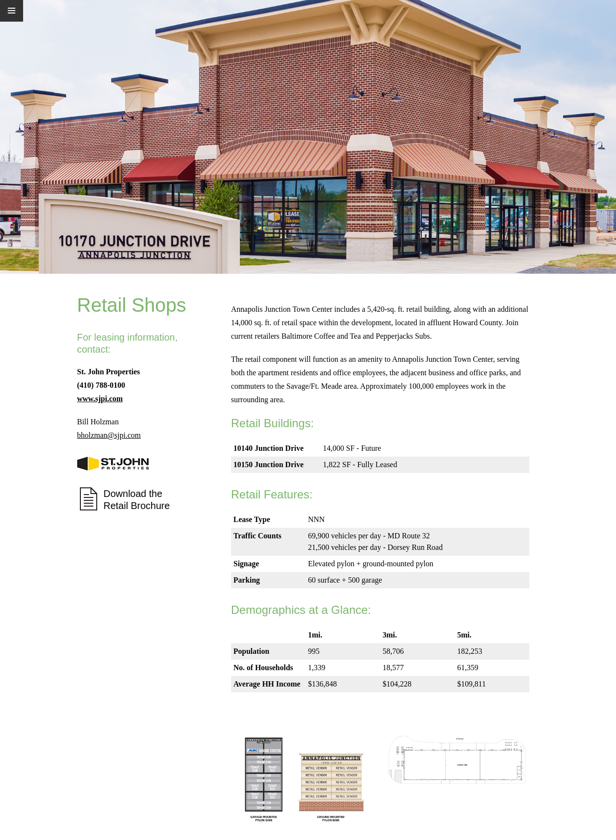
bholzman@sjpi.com (109, 435)
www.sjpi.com (100, 399)
